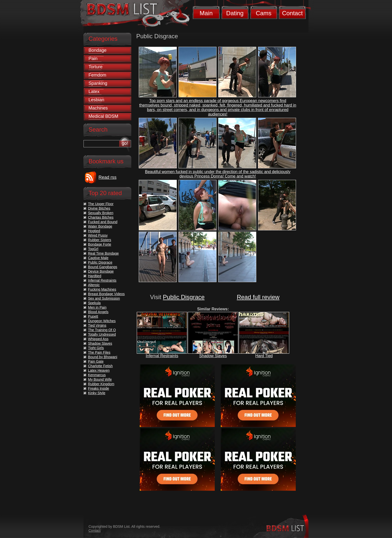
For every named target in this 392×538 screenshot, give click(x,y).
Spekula (94, 303)
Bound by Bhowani (103, 357)
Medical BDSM (103, 116)
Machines (98, 108)
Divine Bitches (99, 208)
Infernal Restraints (162, 356)
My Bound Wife (100, 379)
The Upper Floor (101, 204)
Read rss (107, 177)
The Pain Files (99, 352)
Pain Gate (96, 361)
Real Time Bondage (103, 253)
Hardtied (95, 276)
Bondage (97, 50)
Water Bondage (100, 226)
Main (206, 13)
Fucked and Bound (103, 222)
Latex (94, 92)
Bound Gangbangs (103, 267)
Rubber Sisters (100, 240)
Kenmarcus (97, 375)
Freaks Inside (98, 388)
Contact (292, 13)
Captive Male (98, 258)
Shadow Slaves (213, 356)
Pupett (93, 316)
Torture (95, 67)
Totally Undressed (102, 334)
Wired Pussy (98, 235)
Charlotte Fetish (100, 366)
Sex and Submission (104, 298)
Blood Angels (98, 312)
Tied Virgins (97, 325)
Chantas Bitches (101, 217)
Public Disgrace (184, 297)
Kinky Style (97, 393)
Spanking (98, 83)
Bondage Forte (100, 244)
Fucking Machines (102, 289)
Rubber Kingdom (101, 384)
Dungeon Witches (102, 321)
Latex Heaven (99, 370)
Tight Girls (96, 348)
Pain (93, 59)
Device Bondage (101, 271)
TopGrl (93, 249)
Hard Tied (264, 356)
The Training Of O (102, 330)
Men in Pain (97, 307)
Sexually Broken (101, 213)
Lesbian (96, 100)
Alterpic (94, 285)
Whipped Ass (98, 339)
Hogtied (94, 231)
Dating (235, 13)
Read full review (258, 297)
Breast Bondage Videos (106, 294)
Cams (264, 13)
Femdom (97, 75)
